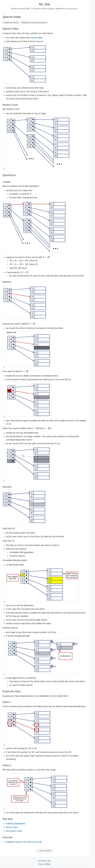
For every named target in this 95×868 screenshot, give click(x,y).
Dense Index (36, 38)
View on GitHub (45, 864)
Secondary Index (14, 831)
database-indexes (12, 23)
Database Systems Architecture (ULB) (24, 842)
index (14, 33)
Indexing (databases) (16, 823)
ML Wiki (45, 4)
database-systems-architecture (35, 23)
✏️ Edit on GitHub (45, 851)
